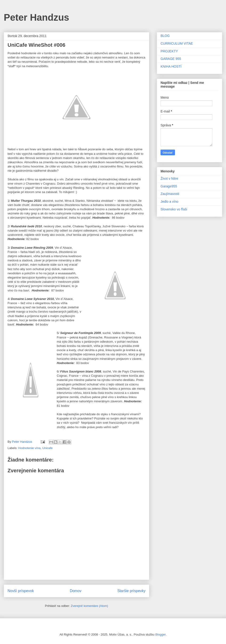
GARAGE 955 (171, 59)
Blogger (161, 634)
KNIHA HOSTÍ (171, 66)
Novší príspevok (21, 591)
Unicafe (47, 448)
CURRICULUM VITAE (177, 43)
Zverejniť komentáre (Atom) (89, 606)
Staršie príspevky (131, 591)
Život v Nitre (169, 178)
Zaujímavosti (170, 194)
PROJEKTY (169, 51)
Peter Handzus (36, 17)
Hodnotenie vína (30, 448)
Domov (75, 591)
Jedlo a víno (169, 202)
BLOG (165, 36)
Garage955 (169, 186)
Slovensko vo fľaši (174, 209)
